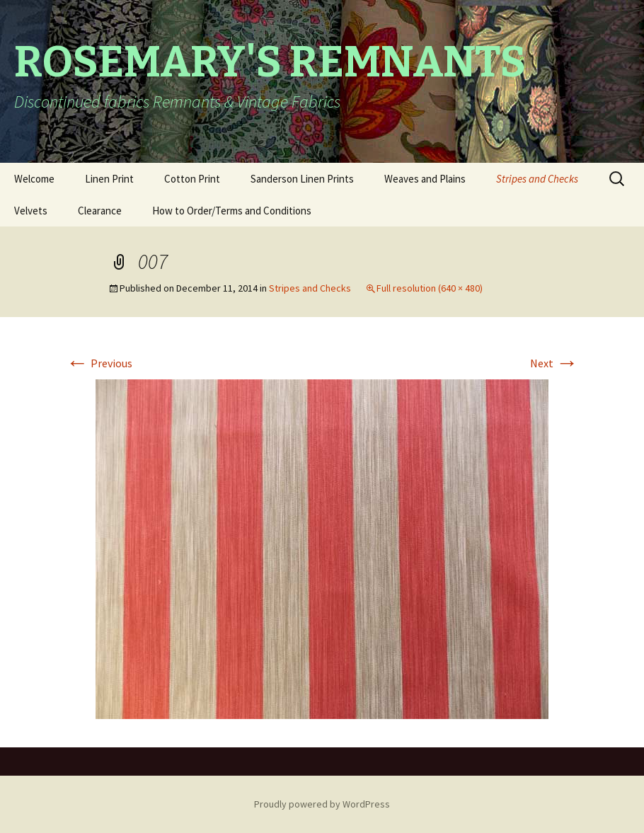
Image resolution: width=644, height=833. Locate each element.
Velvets (31, 211)
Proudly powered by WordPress (322, 804)
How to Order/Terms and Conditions (232, 211)
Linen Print (109, 179)
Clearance (100, 211)
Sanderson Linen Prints (302, 179)
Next (554, 363)
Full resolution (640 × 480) (430, 288)
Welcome (34, 179)
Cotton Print (192, 179)
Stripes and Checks (537, 179)
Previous (99, 363)
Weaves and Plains (425, 179)
